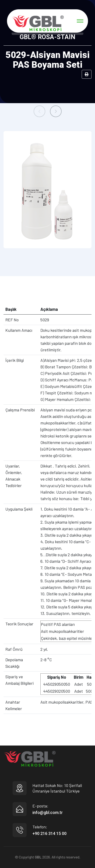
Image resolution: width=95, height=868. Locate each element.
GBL (38, 857)
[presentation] (39, 111)
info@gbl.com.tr (48, 812)
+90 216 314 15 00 (49, 833)
